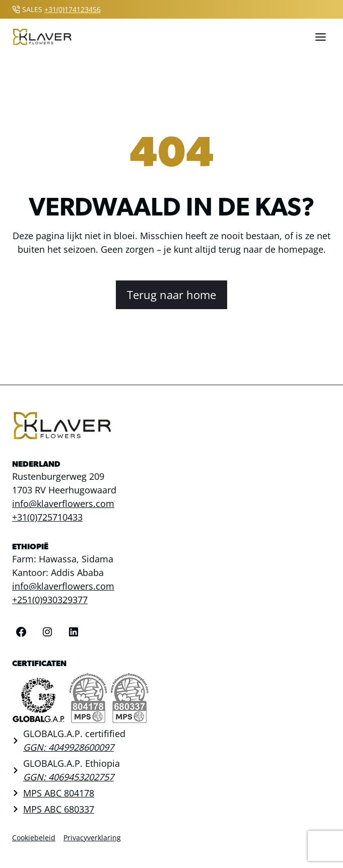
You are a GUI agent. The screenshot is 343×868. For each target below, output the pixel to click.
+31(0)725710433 (47, 517)
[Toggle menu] (321, 37)
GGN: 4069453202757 (68, 777)
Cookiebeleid (34, 838)
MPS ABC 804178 (59, 793)
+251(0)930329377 (50, 600)
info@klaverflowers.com (63, 503)
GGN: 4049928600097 (68, 747)
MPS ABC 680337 (59, 809)
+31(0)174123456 (73, 9)
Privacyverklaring (92, 838)
